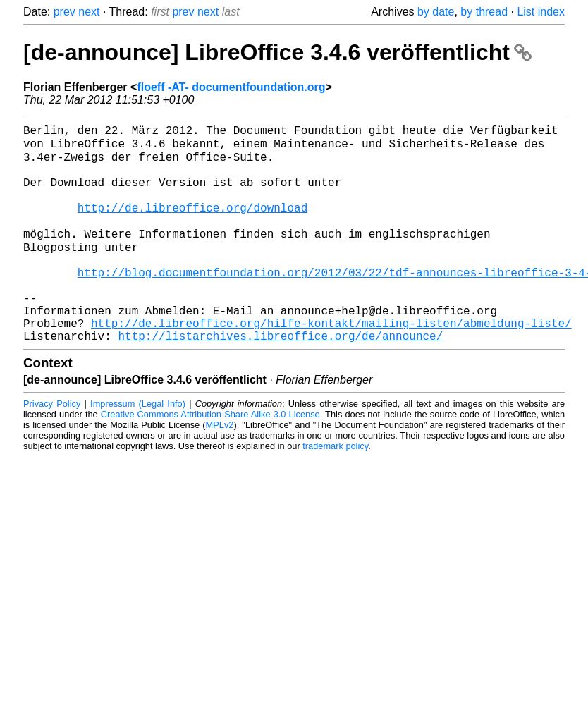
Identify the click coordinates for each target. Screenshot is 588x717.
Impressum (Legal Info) (138, 448)
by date (436, 12)
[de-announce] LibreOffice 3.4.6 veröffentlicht (277, 52)
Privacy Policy (52, 448)
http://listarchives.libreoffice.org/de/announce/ (280, 380)
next (89, 12)
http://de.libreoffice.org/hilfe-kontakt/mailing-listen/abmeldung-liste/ (331, 364)
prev (65, 12)
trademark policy (335, 490)
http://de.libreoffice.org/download (192, 225)
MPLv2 (220, 469)
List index (541, 12)
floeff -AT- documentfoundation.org (231, 87)
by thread (484, 12)
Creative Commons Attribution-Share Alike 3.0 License (210, 459)
